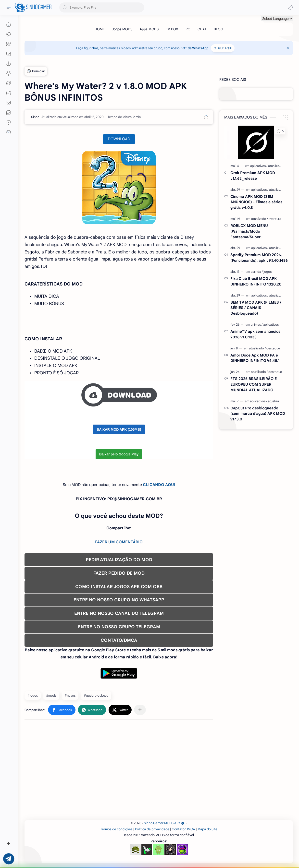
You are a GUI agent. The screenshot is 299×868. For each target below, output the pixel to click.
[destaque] (273, 348)
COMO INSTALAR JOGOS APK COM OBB (119, 587)
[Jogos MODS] (122, 29)
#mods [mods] (51, 696)
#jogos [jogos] (33, 696)
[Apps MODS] (149, 29)
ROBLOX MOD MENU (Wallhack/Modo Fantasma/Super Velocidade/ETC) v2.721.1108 (256, 232)
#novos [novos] (70, 696)
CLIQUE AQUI (223, 48)
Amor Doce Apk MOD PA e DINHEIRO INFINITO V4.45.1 (255, 358)
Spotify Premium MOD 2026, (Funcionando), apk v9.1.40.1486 (259, 258)
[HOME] (100, 29)
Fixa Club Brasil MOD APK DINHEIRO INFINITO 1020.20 (256, 281)
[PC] (188, 29)
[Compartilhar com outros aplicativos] (140, 710)
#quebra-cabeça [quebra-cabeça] (96, 696)
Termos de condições (116, 829)
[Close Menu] (288, 48)
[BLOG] (218, 29)
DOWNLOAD (119, 139)
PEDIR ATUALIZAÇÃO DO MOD (119, 560)
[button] (290, 7)
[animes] (257, 325)
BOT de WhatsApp (194, 48)
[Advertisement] (159, 772)
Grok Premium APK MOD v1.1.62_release (253, 176)
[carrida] (257, 272)
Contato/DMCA (183, 829)
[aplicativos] (259, 166)
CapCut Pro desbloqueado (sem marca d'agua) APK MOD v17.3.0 (258, 414)
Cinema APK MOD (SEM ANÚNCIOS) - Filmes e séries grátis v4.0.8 (256, 202)
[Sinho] (35, 117)
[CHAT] (202, 29)
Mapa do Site (207, 829)
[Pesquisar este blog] (102, 7)
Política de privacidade (152, 829)
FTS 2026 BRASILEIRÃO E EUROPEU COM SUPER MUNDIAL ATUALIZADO (254, 384)
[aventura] (275, 219)
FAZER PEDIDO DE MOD (119, 573)
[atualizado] (276, 166)
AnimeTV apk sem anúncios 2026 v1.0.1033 (255, 334)
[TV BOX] (172, 29)
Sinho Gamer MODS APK (164, 823)
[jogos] (268, 272)
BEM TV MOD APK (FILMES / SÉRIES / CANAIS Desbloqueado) (256, 308)
